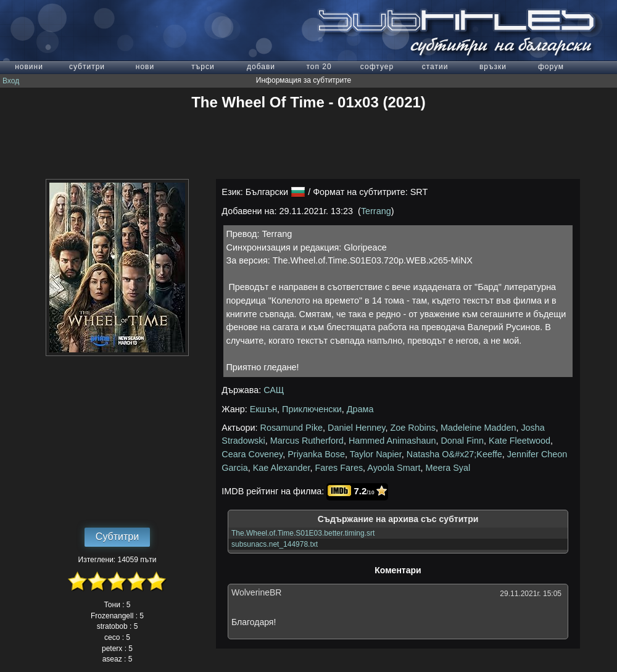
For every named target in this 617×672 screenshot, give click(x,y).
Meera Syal (448, 468)
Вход (11, 81)
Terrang (376, 211)
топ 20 (319, 67)
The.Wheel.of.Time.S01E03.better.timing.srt (303, 533)
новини (29, 67)
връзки (493, 67)
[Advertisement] (308, 145)
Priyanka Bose (316, 454)
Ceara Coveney (252, 454)
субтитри (87, 67)
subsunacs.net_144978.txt (275, 544)
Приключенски (312, 409)
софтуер (377, 67)
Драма (360, 409)
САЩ (274, 390)
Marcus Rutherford (307, 441)
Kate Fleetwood (520, 441)
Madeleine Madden (478, 428)
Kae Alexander (282, 468)
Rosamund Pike (292, 428)
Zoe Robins (413, 428)
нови (145, 67)
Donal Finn (462, 441)
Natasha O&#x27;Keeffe (454, 454)
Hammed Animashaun (392, 441)
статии (435, 67)
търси (203, 67)
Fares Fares (339, 468)
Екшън (263, 409)
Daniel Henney (356, 428)
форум (551, 67)
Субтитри (117, 537)
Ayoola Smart (394, 468)
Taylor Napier (376, 454)
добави (261, 67)
